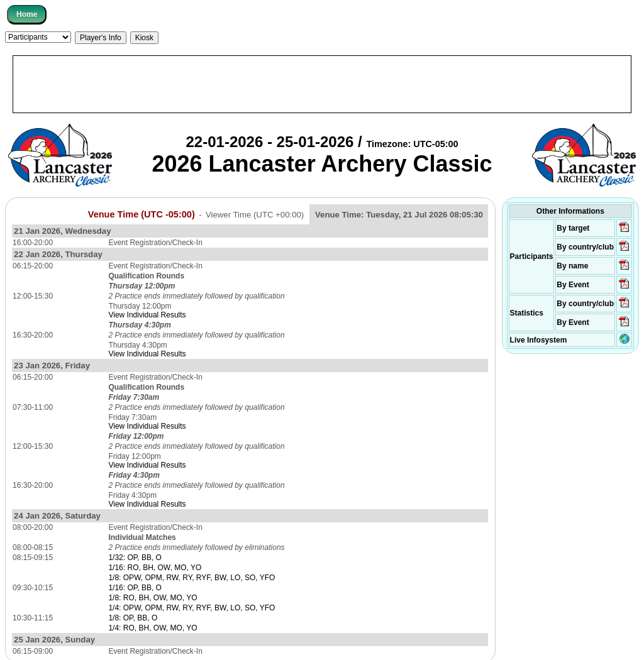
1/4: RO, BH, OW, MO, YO (153, 628)
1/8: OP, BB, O (133, 618)
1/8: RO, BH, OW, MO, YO (153, 598)
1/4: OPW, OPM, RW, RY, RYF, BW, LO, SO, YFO (192, 608)
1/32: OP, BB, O (135, 558)
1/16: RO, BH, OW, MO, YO (155, 568)
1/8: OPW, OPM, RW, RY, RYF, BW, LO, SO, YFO (192, 578)
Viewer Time (255, 215)
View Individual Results (147, 315)
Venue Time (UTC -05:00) (142, 214)
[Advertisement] (322, 84)
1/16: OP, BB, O (135, 588)
